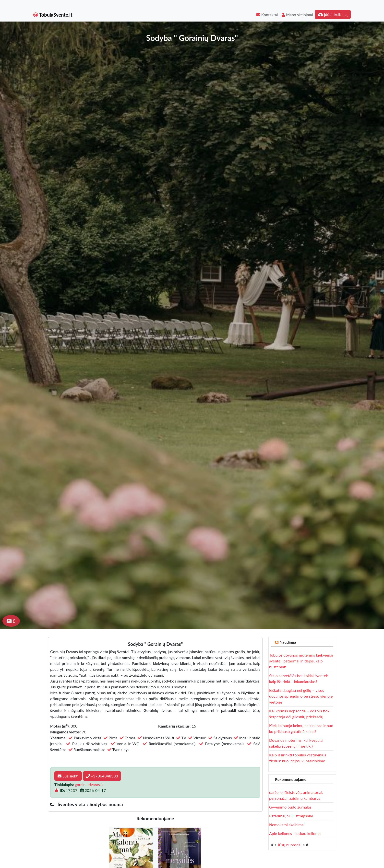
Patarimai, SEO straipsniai (291, 816)
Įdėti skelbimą (333, 14)
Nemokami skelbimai (287, 825)
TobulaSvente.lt (53, 15)
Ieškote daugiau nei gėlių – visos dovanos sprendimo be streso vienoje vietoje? (301, 696)
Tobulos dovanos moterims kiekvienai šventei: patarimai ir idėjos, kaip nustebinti (301, 661)
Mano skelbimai (297, 15)
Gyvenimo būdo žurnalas (290, 807)
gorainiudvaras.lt (89, 784)
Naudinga (288, 642)
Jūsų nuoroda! (289, 845)
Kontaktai (267, 15)
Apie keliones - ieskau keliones (295, 833)
